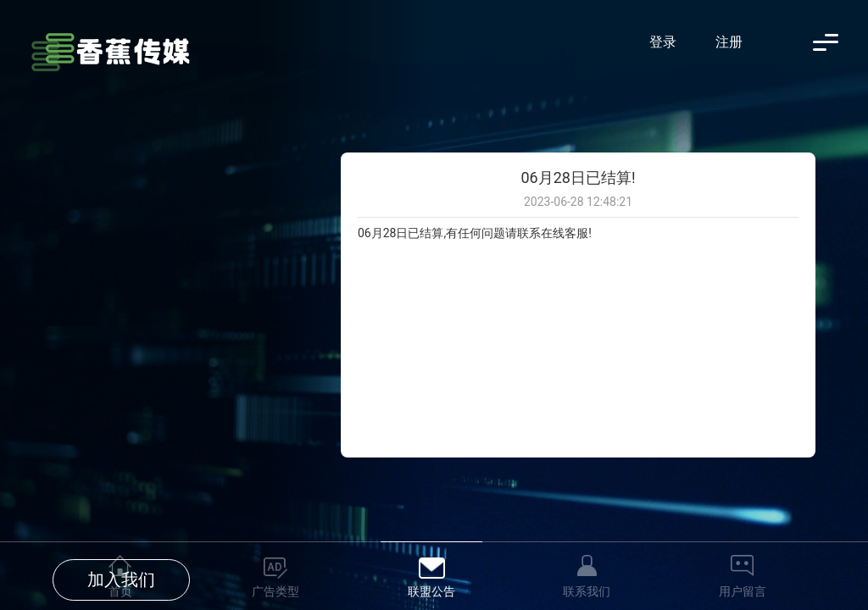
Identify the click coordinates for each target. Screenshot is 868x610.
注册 (729, 42)
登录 (663, 42)
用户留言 (743, 591)
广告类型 (275, 591)
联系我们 (587, 591)
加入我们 (121, 325)
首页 (120, 591)
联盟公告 (431, 591)
